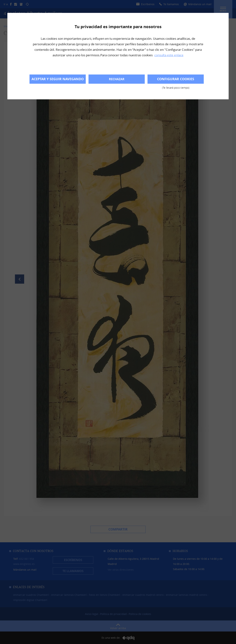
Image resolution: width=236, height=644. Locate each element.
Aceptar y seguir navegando (58, 79)
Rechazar (117, 79)
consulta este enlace (169, 55)
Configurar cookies (176, 80)
